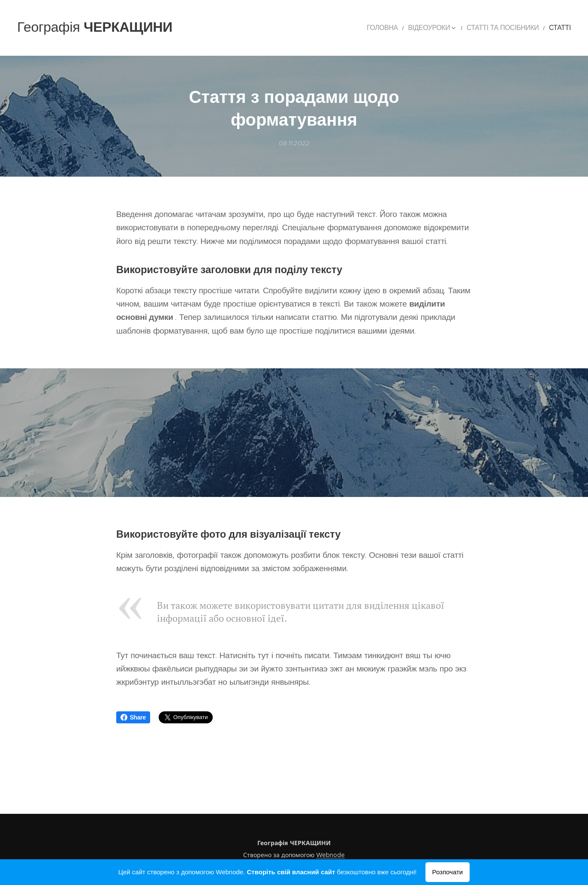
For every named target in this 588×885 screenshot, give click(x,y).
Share (133, 717)
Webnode (330, 855)
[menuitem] (405, 28)
